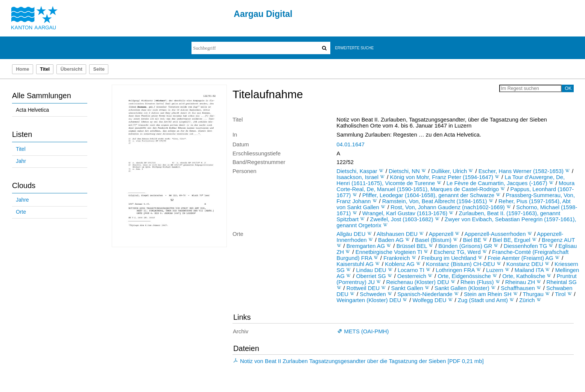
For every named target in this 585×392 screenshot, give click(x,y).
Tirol (560, 294)
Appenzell (441, 234)
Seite (99, 69)
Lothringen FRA (455, 270)
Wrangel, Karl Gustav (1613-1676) (405, 213)
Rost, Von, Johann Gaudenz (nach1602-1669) (448, 207)
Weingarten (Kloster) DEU (369, 300)
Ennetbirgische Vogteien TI (389, 252)
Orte (21, 212)
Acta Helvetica (32, 110)
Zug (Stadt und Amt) (483, 300)
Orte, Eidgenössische (464, 276)
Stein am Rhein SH (488, 294)
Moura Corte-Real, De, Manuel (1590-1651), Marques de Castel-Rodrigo (456, 186)
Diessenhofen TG (526, 246)
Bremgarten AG (366, 246)
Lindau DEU (371, 270)
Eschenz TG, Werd (457, 252)
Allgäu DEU (351, 234)
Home (22, 69)
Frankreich (397, 258)
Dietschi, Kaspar (357, 171)
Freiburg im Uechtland (449, 258)
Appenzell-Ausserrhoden (495, 234)
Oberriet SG (371, 276)
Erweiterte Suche (354, 48)
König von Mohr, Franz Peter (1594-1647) (442, 177)
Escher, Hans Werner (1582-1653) (521, 171)
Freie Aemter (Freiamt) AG (521, 258)
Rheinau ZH (520, 282)
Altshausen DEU (397, 234)
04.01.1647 (351, 144)
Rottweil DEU (363, 288)
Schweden (373, 294)
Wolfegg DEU (430, 300)
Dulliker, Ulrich (449, 171)
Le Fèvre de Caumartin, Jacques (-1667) (497, 183)
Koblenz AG (400, 264)
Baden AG (391, 240)
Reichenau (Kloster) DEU (418, 282)
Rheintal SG (562, 282)
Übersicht (71, 69)
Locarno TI (411, 270)
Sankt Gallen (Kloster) (462, 288)
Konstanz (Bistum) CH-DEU (460, 264)
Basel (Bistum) (433, 240)
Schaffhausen (518, 288)
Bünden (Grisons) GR (465, 246)
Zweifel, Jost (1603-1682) (402, 219)
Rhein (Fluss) (477, 282)
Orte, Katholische (524, 276)
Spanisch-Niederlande (425, 294)
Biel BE (472, 240)
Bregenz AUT (558, 240)
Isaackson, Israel (358, 177)
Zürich (527, 300)
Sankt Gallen (407, 288)
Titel (21, 149)
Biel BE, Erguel (512, 240)
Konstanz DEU (525, 264)
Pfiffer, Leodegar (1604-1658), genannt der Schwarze (428, 195)
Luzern (495, 270)
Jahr (21, 161)
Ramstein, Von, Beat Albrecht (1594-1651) (435, 201)
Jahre (22, 200)
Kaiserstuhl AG (355, 264)
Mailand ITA (529, 270)
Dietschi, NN (404, 171)
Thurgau (533, 294)
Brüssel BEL (412, 246)
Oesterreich (412, 276)
